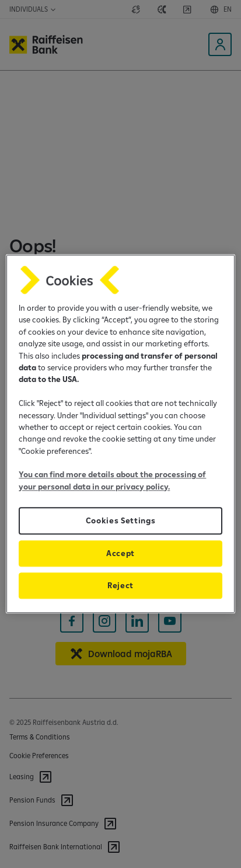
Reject (120, 586)
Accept (120, 554)
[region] (120, 434)
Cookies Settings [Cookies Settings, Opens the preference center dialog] (121, 521)
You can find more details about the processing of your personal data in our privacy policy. (112, 481)
